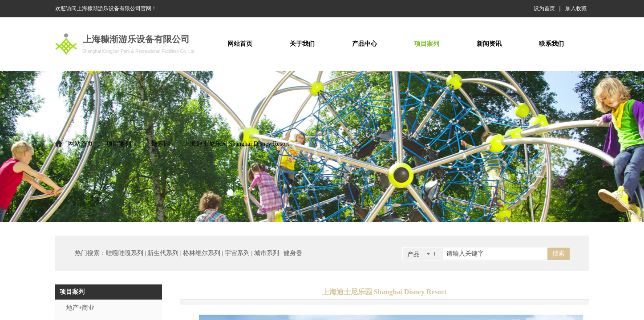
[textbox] (495, 254)
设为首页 (544, 8)
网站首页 (81, 144)
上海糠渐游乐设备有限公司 (136, 39)
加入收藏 (576, 8)
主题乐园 (158, 144)
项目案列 (119, 144)
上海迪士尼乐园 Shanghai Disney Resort (237, 144)
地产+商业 (81, 308)
